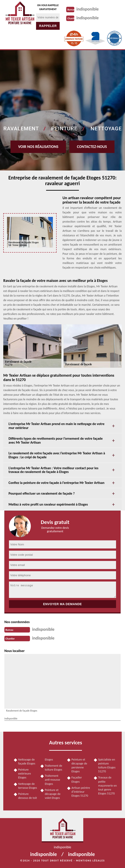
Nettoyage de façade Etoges (27, 762)
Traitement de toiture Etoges (54, 768)
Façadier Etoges (77, 779)
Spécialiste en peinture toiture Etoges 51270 (107, 766)
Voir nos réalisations (38, 147)
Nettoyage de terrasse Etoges (28, 786)
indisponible (88, 9)
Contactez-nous (92, 147)
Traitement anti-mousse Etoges (52, 780)
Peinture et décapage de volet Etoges (53, 794)
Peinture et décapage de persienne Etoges (79, 766)
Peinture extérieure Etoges (24, 774)
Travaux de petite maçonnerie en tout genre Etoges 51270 (107, 785)
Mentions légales (90, 861)
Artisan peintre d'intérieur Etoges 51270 (81, 792)
